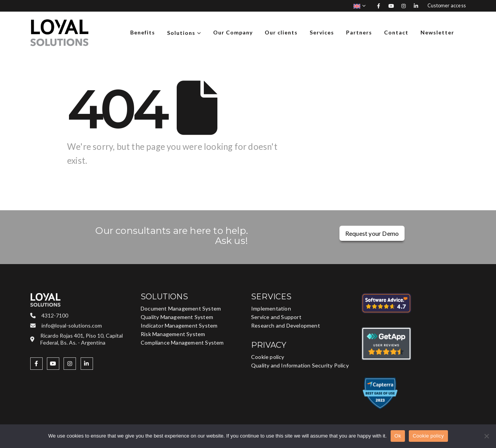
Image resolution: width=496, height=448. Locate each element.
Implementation (271, 308)
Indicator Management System (179, 325)
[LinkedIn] (416, 6)
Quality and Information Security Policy (300, 365)
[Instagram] (404, 6)
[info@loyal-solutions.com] (82, 325)
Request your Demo (372, 233)
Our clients (281, 32)
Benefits (143, 32)
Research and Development (286, 325)
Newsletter (437, 32)
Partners (359, 32)
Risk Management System (173, 334)
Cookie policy (268, 357)
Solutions (181, 33)
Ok (398, 436)
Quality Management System (177, 317)
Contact (396, 32)
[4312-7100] (82, 315)
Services (322, 32)
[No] (486, 436)
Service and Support (276, 317)
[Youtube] (391, 6)
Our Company (233, 32)
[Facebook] (379, 6)
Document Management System (181, 308)
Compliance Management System (182, 342)
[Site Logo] (59, 33)
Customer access (447, 6)
